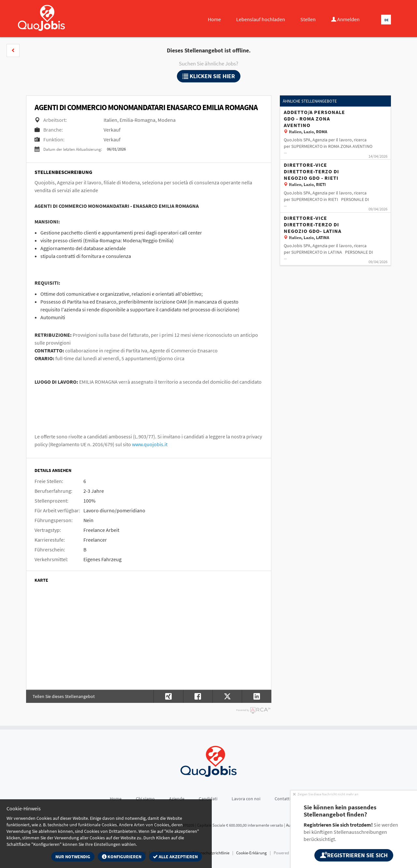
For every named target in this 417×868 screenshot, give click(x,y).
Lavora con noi (246, 799)
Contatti (283, 799)
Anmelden (345, 19)
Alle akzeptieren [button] (175, 857)
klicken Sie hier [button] (209, 76)
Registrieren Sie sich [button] (354, 855)
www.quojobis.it (150, 444)
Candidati (208, 799)
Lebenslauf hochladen (261, 19)
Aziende (177, 799)
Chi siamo (145, 799)
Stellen (308, 19)
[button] (13, 50)
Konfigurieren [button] (122, 857)
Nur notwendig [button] (73, 857)
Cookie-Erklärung (252, 853)
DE (387, 20)
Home (214, 19)
